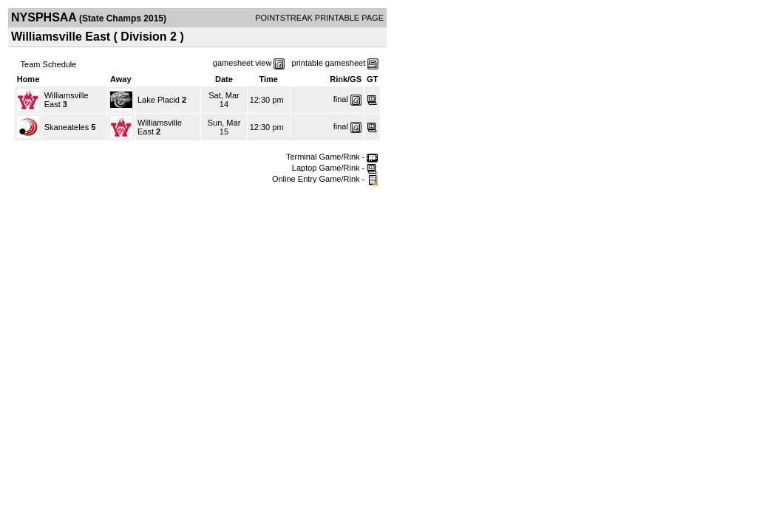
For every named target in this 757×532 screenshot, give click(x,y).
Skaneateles (67, 127)
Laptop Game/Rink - (335, 168)
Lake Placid (159, 100)
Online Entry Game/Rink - (325, 179)
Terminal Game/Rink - (332, 157)
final (341, 99)
